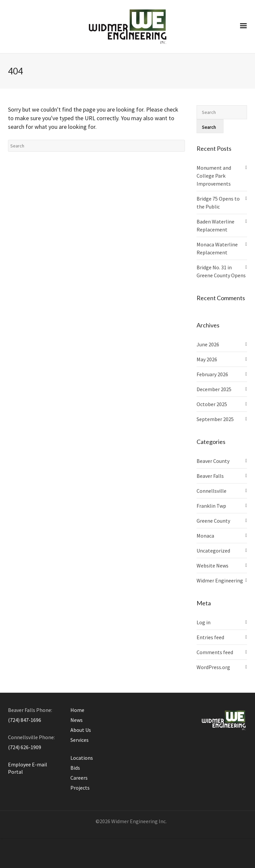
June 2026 (208, 344)
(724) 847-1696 (25, 720)
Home (77, 710)
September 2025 (215, 419)
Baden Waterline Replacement (215, 225)
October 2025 (212, 404)
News (77, 720)
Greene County (213, 521)
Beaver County (213, 461)
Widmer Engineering (220, 580)
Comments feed (215, 652)
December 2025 (214, 389)
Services (80, 740)
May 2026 (207, 359)
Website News (212, 565)
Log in (204, 622)
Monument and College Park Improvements (214, 176)
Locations (82, 758)
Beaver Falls (210, 476)
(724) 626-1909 (25, 747)
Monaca (205, 536)
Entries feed (210, 637)
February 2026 (212, 374)
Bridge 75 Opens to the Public (218, 203)
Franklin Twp (211, 506)
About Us (81, 730)
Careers (79, 778)
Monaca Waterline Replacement (217, 248)
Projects (80, 788)
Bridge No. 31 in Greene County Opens (221, 271)
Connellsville (212, 491)
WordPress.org (213, 667)
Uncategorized (213, 551)
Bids (75, 768)
